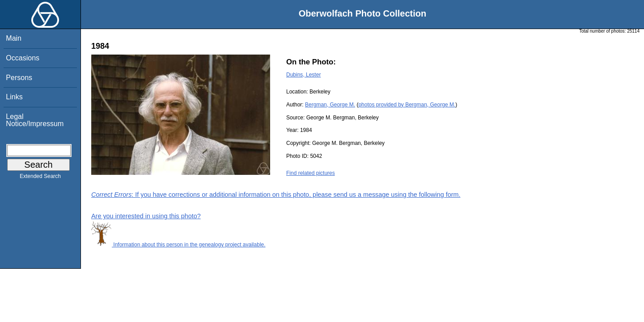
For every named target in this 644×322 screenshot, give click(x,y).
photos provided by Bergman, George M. (407, 105)
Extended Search (40, 178)
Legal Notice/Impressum (35, 120)
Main (14, 38)
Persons (19, 78)
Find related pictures (311, 173)
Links (14, 97)
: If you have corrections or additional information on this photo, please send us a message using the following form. (276, 195)
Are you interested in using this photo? (146, 216)
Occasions (23, 58)
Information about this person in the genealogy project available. (178, 245)
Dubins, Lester (303, 75)
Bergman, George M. (330, 105)
